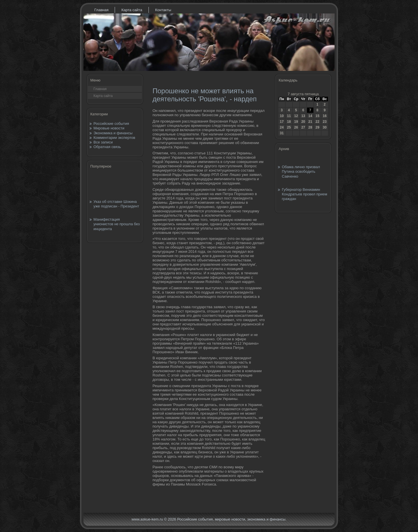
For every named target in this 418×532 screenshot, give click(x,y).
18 (289, 122)
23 (325, 122)
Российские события (111, 124)
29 (317, 127)
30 (325, 127)
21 (310, 122)
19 (296, 122)
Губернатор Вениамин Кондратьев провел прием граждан (304, 194)
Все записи (103, 142)
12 (296, 116)
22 (317, 122)
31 (282, 133)
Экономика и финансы (113, 133)
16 (325, 116)
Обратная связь (107, 147)
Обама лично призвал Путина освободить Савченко (301, 172)
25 (289, 127)
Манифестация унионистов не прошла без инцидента (117, 224)
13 (303, 116)
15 (317, 116)
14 (310, 116)
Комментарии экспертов (114, 138)
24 (282, 127)
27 (303, 127)
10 (282, 116)
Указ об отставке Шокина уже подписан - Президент (116, 204)
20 (303, 122)
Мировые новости (109, 128)
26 (296, 127)
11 (289, 116)
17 (282, 122)
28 (310, 127)
